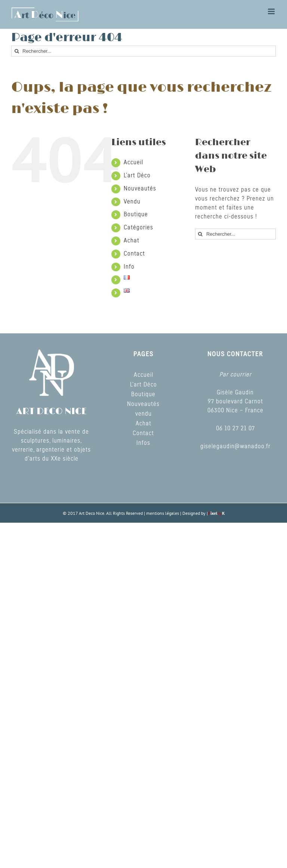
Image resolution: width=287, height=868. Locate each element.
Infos (143, 443)
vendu (143, 414)
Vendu (132, 202)
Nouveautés (140, 189)
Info (129, 267)
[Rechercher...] (143, 51)
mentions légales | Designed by (176, 513)
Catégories (138, 227)
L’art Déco (137, 175)
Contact (134, 254)
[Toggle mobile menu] (272, 11)
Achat (132, 241)
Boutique (136, 214)
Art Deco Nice (92, 513)
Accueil (133, 162)
